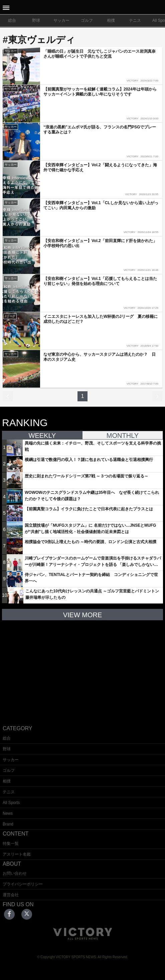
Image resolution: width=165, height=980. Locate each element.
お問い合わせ (15, 873)
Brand (8, 824)
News (8, 813)
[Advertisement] (82, 668)
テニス (135, 20)
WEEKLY (42, 436)
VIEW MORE (83, 615)
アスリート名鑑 (17, 854)
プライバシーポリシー (23, 884)
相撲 (111, 20)
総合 (12, 20)
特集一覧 (11, 844)
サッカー (61, 20)
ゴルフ (87, 20)
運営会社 (11, 895)
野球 (36, 20)
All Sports (11, 803)
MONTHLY (123, 436)
